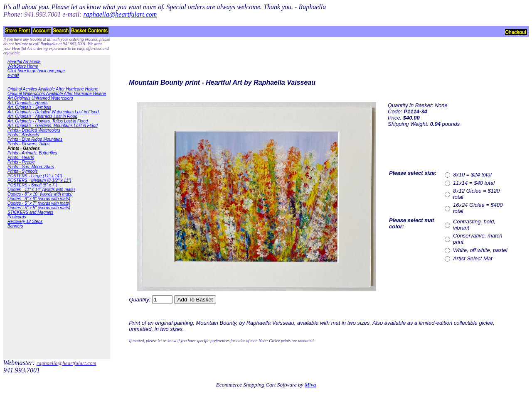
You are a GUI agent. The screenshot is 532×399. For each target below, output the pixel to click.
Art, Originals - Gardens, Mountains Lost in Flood (53, 126)
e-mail (13, 75)
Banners (15, 226)
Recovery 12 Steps (25, 222)
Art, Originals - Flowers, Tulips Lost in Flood (48, 121)
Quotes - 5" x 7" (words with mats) (39, 203)
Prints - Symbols (23, 171)
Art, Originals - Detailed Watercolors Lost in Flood (53, 112)
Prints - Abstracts (23, 135)
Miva (310, 385)
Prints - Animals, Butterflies (32, 153)
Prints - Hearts (21, 158)
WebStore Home (23, 66)
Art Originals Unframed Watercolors (40, 98)
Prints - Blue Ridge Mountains (35, 139)
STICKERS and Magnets (31, 212)
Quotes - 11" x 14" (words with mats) (41, 190)
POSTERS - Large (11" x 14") (35, 176)
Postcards (17, 217)
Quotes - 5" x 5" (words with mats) (39, 208)
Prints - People (21, 162)
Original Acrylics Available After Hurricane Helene (53, 89)
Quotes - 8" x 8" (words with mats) (39, 199)
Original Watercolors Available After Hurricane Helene (57, 94)
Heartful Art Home (24, 62)
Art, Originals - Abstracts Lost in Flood (42, 116)
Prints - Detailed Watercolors (34, 130)
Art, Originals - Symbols (29, 107)
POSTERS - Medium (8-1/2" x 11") (39, 180)
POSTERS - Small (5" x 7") (32, 185)
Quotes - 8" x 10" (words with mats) (40, 194)
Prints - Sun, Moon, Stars (31, 167)
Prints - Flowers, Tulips (28, 144)
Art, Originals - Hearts (27, 103)
